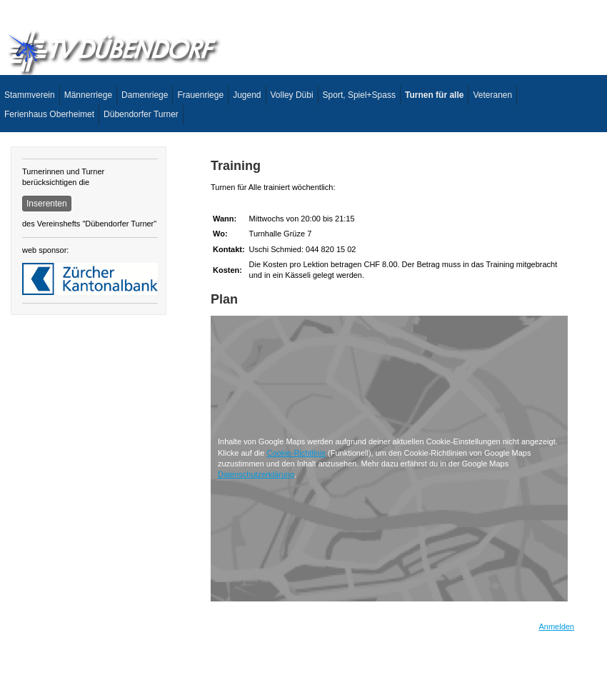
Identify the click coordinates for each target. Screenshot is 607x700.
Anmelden (556, 626)
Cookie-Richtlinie (296, 453)
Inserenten (47, 204)
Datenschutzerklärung (256, 474)
